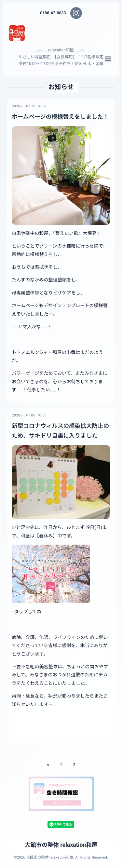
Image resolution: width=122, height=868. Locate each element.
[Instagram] (76, 13)
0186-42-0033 (53, 13)
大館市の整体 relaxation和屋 (61, 845)
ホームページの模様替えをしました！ (60, 117)
